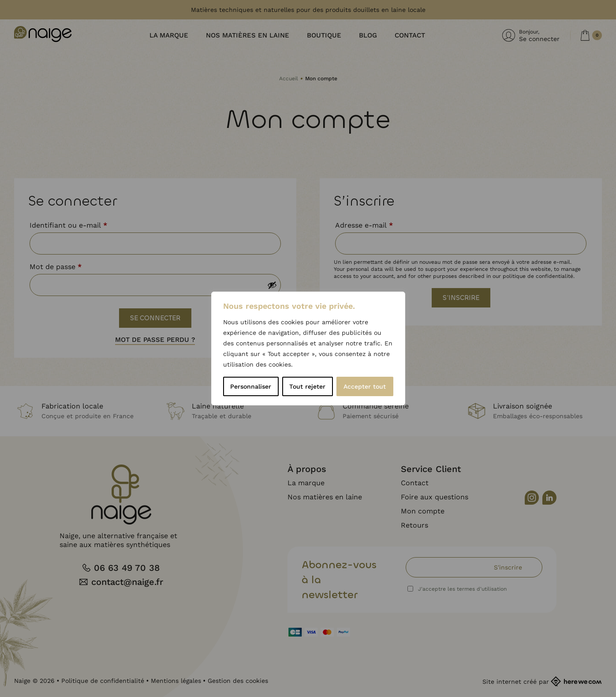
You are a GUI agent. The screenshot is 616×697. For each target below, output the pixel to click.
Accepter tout (365, 386)
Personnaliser (251, 386)
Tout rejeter (307, 386)
